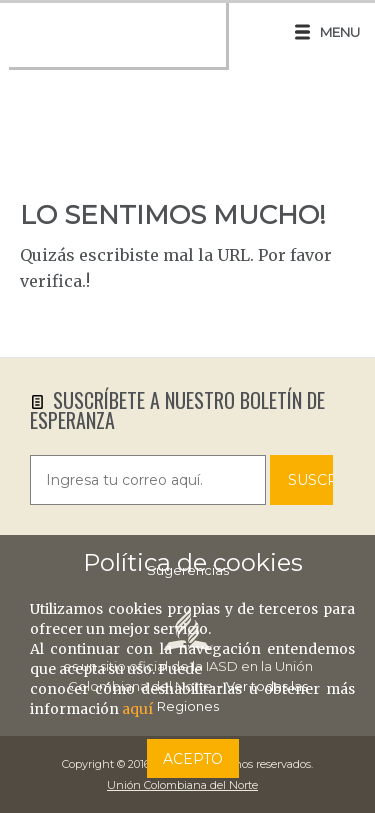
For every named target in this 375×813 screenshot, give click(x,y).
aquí (137, 709)
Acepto (193, 759)
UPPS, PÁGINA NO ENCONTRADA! (186, 143)
